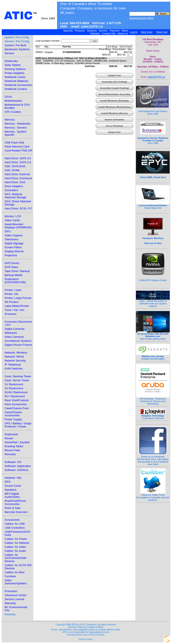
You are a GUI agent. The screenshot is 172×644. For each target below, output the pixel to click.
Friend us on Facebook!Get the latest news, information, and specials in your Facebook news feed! (153, 459)
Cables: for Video (15, 547)
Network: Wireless (16, 353)
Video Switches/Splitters (16, 582)
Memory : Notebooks (18, 124)
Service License (15, 599)
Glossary (10, 614)
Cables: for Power (16, 539)
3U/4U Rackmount (16, 392)
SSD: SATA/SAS (15, 166)
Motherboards (13, 101)
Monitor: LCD (13, 216)
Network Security (15, 361)
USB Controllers (15, 528)
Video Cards (12, 220)
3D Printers (12, 302)
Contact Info (109, 34)
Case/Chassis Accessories (13, 414)
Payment (115, 31)
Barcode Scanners (16, 512)
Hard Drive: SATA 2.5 (18, 162)
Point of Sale (13, 508)
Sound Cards (13, 486)
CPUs (8, 97)
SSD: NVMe (12, 170)
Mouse (9, 438)
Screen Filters (13, 247)
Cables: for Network (17, 543)
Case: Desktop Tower (18, 376)
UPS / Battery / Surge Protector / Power (18, 425)
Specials (68, 31)
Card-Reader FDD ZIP (19, 150)
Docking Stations (15, 69)
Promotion (11, 591)
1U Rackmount (14, 384)
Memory (10, 120)
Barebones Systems (17, 49)
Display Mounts (14, 251)
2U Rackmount (14, 388)
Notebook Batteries (17, 81)
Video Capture (14, 235)
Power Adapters (15, 73)
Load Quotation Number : (48, 41)
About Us (123, 34)
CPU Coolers (13, 112)
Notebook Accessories (19, 85)
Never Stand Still (153, 206)
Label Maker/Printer (17, 306)
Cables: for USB (15, 524)
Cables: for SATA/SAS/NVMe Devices (16, 558)
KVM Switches (14, 369)
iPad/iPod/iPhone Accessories (15, 502)
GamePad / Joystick (17, 442)
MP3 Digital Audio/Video (12, 495)
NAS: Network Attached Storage (15, 196)
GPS (8, 482)
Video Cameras (14, 337)
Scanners (11, 314)
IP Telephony (13, 365)
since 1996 (153, 138)
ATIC (29, 16)
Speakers (11, 490)
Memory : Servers (16, 128)
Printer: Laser (13, 290)
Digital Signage (14, 243)
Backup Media (13, 275)
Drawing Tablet (14, 446)
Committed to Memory (153, 416)
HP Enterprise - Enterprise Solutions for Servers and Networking (153, 400)
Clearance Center (16, 595)
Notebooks (11, 61)
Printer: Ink (11, 294)
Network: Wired (14, 357)
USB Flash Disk (14, 143)
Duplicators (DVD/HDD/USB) (15, 281)
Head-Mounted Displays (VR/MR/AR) (18, 226)
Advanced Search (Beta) (142, 18)
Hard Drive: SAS (15, 182)
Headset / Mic (13, 478)
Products (80, 31)
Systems (92, 31)
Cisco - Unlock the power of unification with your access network (153, 302)
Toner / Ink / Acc (15, 310)
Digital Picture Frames (18, 345)
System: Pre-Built (15, 45)
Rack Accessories (16, 404)
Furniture (10, 576)
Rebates (95, 34)
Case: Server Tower (17, 380)
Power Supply (13, 419)
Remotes (10, 454)
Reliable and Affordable (153, 356)
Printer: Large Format (18, 298)
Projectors (11, 255)
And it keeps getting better (153, 335)
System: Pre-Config (17, 37)
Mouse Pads (12, 450)
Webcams (11, 333)
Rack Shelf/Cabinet (17, 400)
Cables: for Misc (15, 572)
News (125, 31)
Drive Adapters (14, 186)
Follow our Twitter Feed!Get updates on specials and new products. (153, 496)
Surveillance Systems (18, 341)
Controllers (11, 190)
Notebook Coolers (16, 89)
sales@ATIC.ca (156, 77)
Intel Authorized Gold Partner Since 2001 (153, 110)
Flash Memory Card (17, 147)
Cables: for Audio (15, 551)
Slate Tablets (13, 65)
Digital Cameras (15, 329)
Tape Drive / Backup (17, 271)
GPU (8, 231)
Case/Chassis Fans (17, 408)
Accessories (12, 520)
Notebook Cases (15, 77)
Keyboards (11, 434)
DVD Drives (12, 263)
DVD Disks (11, 267)
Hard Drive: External (17, 174)
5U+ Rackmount (15, 396)
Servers (103, 31)
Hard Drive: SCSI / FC (18, 208)
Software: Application (18, 466)
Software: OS (13, 462)
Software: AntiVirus (16, 470)
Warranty (10, 603)
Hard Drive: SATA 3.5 (18, 158)
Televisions (11, 239)
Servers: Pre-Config (17, 41)
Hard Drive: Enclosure (18, 178)
